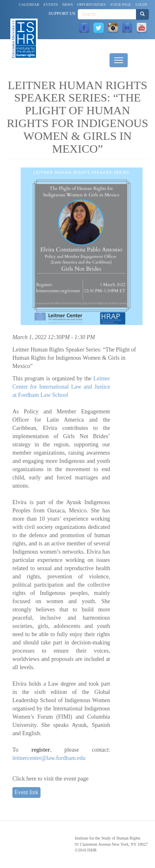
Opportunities (92, 5)
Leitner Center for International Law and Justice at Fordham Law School (61, 387)
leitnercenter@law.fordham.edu (49, 758)
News (67, 5)
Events (51, 5)
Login (141, 5)
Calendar (29, 5)
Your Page (120, 5)
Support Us (62, 13)
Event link (26, 792)
